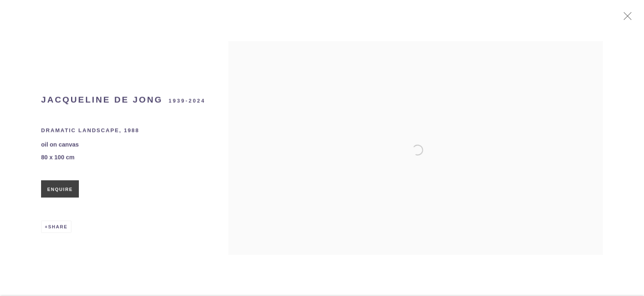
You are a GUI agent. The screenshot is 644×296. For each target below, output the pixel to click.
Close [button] (626, 18)
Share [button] (58, 229)
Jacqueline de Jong (102, 101)
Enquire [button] (60, 191)
